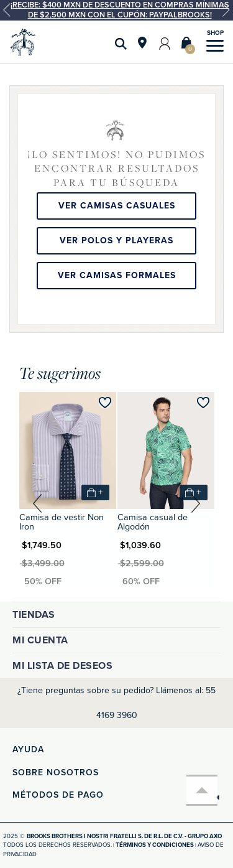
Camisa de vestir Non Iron (62, 522)
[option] (116, 10)
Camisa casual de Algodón (153, 522)
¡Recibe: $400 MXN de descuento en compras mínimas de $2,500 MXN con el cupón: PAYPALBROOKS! (120, 10)
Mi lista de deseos (62, 666)
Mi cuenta (40, 640)
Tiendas (34, 615)
